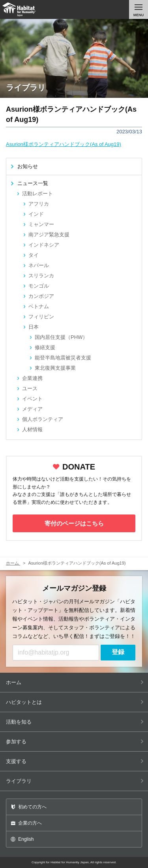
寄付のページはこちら (74, 523)
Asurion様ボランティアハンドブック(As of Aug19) (64, 144)
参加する (75, 742)
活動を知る (75, 722)
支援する (75, 761)
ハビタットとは (75, 702)
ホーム (75, 682)
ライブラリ (75, 781)
